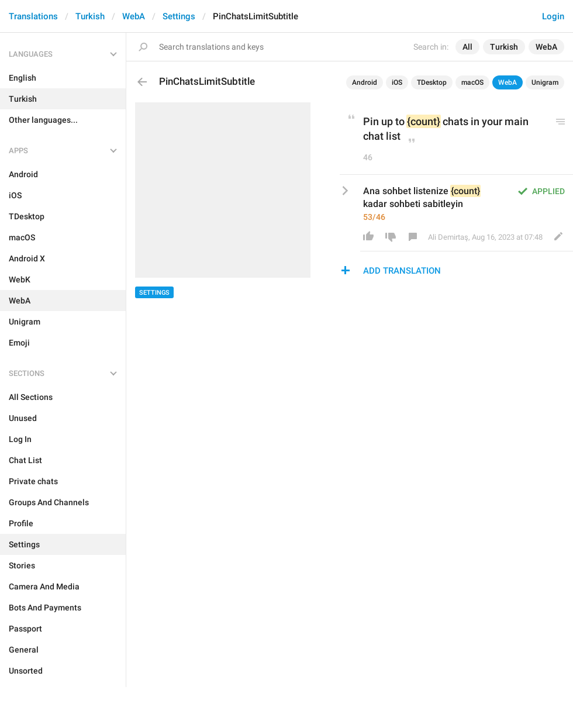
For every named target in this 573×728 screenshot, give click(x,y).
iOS (397, 82)
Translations (33, 16)
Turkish (90, 16)
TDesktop (432, 82)
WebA (134, 16)
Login (553, 16)
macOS (472, 82)
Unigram (545, 82)
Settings (179, 16)
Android (365, 82)
